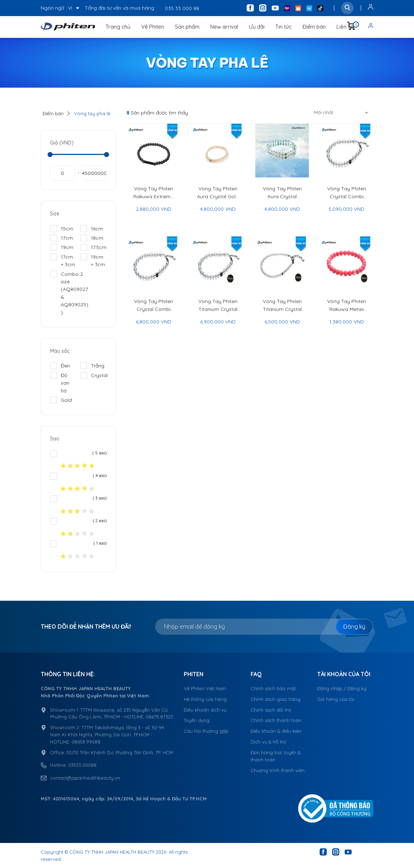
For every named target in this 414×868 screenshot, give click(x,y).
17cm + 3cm (63, 260)
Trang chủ (118, 27)
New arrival (224, 27)
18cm (92, 238)
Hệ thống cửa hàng (205, 699)
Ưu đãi (257, 27)
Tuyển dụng (197, 720)
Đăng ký (354, 626)
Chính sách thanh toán (276, 720)
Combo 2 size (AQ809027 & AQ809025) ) (69, 293)
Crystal (94, 375)
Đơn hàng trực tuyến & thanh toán (276, 756)
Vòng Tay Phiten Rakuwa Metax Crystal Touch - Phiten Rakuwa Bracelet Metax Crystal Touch (347, 305)
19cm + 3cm (93, 260)
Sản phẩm (187, 27)
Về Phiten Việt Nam (205, 688)
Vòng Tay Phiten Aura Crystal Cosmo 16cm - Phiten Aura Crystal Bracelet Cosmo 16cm (282, 193)
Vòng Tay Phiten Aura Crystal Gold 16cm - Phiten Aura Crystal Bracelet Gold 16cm (218, 193)
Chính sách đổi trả (271, 710)
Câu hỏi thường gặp (206, 731)
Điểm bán (314, 27)
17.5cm (93, 247)
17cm (61, 238)
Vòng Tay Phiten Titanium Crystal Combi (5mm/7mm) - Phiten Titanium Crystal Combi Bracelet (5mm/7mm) (218, 305)
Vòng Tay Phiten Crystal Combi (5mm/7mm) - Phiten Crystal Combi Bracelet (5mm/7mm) (347, 193)
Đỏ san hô (60, 383)
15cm (62, 229)
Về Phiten (153, 27)
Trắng (92, 366)
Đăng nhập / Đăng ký (342, 688)
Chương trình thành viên (278, 770)
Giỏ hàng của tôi (336, 699)
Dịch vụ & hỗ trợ (268, 742)
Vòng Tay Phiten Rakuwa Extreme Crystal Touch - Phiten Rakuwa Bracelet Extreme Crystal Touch (153, 193)
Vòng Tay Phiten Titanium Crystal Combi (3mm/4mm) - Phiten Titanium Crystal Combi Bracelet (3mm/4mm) (282, 305)
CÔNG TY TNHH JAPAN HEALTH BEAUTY (112, 852)
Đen (60, 366)
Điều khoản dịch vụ (205, 710)
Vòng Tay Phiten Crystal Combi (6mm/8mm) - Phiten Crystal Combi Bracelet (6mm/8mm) (154, 305)
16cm (92, 229)
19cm (62, 247)
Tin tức (284, 27)
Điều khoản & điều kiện (276, 731)
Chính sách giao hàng (275, 699)
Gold (61, 400)
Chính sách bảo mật (273, 688)
